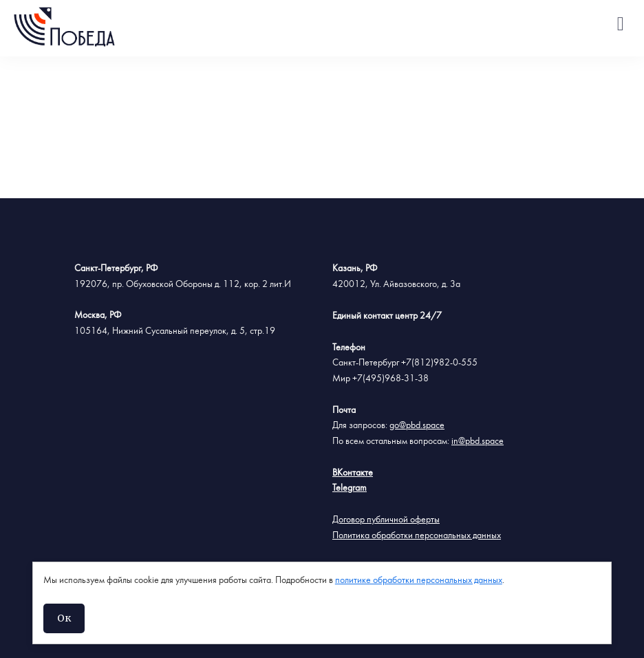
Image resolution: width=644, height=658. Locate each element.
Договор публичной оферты (386, 520)
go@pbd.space (417, 425)
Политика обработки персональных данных (417, 535)
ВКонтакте (353, 473)
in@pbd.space (477, 441)
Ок (64, 618)
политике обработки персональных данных (419, 580)
